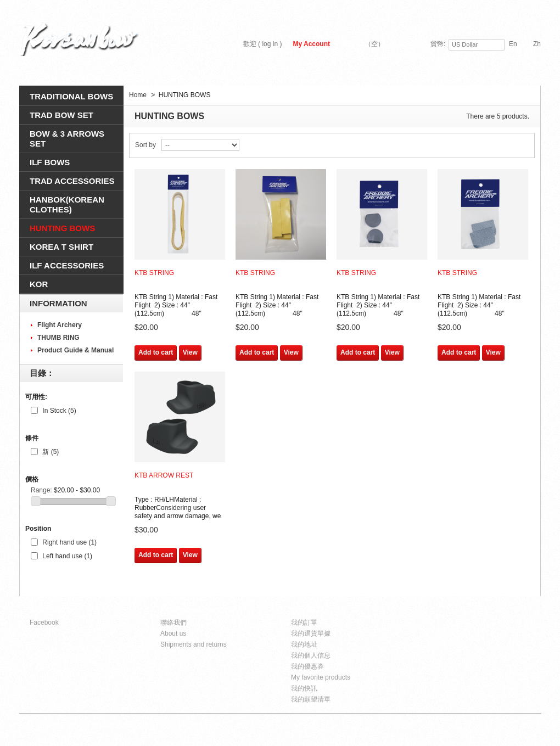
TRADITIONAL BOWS (71, 96)
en (513, 44)
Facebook (44, 622)
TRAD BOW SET (61, 115)
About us (173, 633)
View (190, 352)
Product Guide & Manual (75, 350)
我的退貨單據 (311, 633)
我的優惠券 (307, 666)
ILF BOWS (50, 162)
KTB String (154, 273)
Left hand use (67, 556)
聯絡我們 (173, 622)
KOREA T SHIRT (61, 247)
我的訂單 (304, 622)
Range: (41, 490)
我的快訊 (304, 688)
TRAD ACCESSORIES (72, 181)
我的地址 (304, 644)
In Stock (59, 411)
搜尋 (528, 74)
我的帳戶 (307, 610)
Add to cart (156, 352)
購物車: (363, 44)
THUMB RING (58, 338)
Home (138, 95)
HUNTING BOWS (62, 228)
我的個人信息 (311, 655)
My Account (311, 44)
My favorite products (321, 677)
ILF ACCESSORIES (67, 265)
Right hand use (69, 542)
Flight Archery (60, 325)
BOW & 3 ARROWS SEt (67, 139)
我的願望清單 (311, 699)
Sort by (145, 145)
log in (270, 44)
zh (537, 44)
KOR (39, 284)
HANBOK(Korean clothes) (67, 204)
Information (58, 303)
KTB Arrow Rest (164, 475)
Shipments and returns (194, 644)
